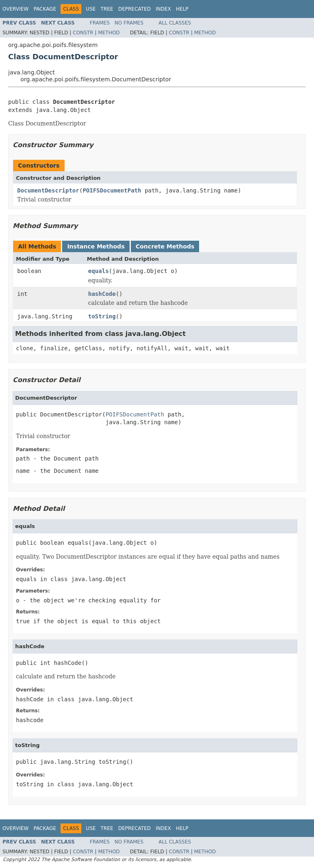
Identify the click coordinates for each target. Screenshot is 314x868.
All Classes (175, 23)
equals (99, 271)
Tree (107, 9)
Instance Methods (96, 246)
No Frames (129, 23)
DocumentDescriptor (48, 190)
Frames (100, 23)
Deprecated (135, 9)
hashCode (102, 294)
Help (182, 9)
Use (91, 9)
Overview (16, 9)
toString (102, 316)
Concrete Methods (165, 246)
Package (45, 9)
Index (164, 9)
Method (109, 33)
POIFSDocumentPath (112, 190)
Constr (83, 33)
